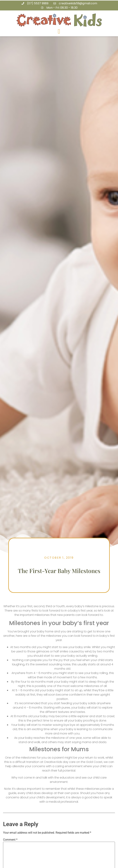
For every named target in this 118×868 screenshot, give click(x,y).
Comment (10, 840)
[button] (59, 32)
